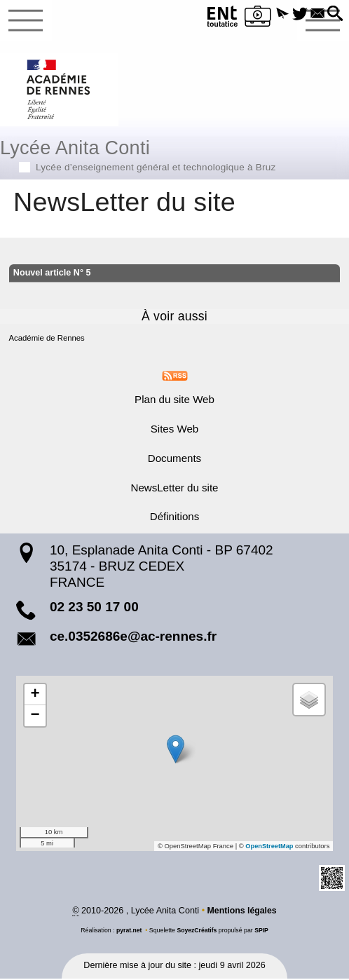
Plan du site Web (174, 401)
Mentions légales (241, 912)
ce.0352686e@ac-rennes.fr (133, 638)
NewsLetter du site (174, 489)
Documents (174, 460)
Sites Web (175, 430)
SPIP (262, 932)
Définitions (174, 518)
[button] (277, 14)
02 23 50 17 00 (94, 608)
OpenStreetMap (269, 848)
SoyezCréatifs (197, 932)
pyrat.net (129, 932)
